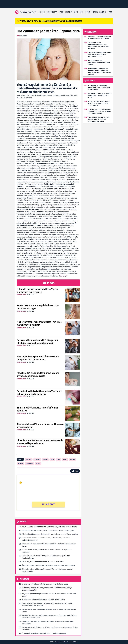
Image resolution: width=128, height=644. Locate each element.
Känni (65, 459)
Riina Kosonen (21, 295)
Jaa (75, 471)
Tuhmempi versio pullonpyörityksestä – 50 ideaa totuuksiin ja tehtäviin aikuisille (47, 589)
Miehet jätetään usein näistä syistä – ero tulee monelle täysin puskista (39, 323)
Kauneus (69, 12)
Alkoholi (29, 459)
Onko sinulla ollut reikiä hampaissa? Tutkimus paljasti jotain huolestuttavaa (39, 393)
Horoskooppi (52, 12)
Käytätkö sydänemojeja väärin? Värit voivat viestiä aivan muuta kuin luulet (49, 595)
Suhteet (42, 12)
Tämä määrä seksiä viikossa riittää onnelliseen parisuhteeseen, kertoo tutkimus (50, 628)
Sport (61, 12)
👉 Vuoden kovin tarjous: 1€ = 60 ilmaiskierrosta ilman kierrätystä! (49, 21)
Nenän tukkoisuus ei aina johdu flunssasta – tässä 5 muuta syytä (38, 307)
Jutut (52, 459)
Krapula (72, 459)
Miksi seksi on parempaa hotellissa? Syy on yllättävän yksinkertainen (37, 291)
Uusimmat (23, 522)
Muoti (76, 12)
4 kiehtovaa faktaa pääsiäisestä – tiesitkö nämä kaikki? (43, 600)
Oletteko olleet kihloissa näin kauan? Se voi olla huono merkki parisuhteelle (40, 442)
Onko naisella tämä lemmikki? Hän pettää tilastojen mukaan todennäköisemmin (37, 342)
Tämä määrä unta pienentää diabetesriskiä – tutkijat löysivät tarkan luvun (38, 358)
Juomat (45, 459)
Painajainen (29, 463)
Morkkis (20, 463)
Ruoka (87, 12)
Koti (82, 12)
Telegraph (63, 276)
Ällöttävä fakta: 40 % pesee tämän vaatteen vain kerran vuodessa (40, 426)
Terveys (95, 12)
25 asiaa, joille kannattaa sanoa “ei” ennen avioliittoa (38, 409)
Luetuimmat (24, 579)
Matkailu (103, 12)
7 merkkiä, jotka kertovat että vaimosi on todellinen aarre (45, 584)
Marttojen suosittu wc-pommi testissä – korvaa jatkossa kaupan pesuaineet (48, 622)
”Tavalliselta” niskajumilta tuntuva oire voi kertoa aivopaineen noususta (38, 374)
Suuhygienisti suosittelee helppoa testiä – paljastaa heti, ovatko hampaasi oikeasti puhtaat (48, 604)
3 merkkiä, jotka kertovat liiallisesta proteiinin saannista (44, 633)
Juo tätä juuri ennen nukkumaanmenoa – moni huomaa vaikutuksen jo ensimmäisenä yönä (49, 616)
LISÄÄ (110, 12)
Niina (18, 36)
